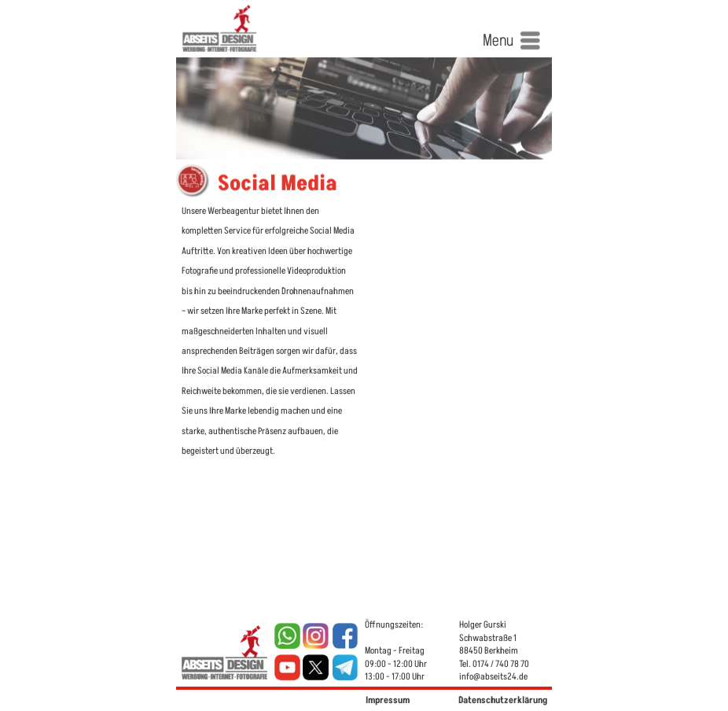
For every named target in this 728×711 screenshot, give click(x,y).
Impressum (388, 700)
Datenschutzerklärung (503, 700)
